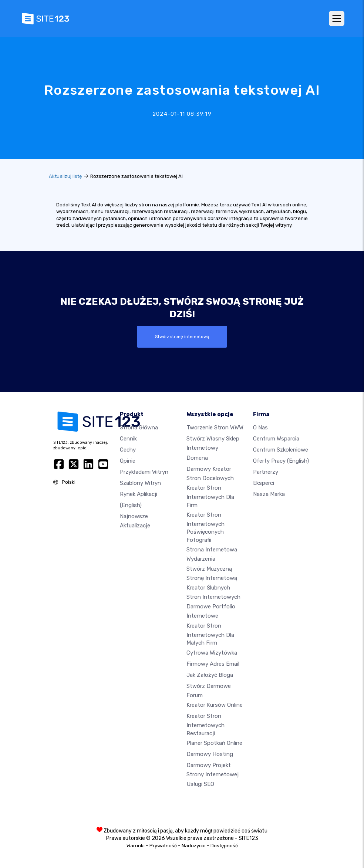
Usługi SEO (200, 784)
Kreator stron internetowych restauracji (205, 725)
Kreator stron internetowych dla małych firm (210, 634)
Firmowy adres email (213, 664)
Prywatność (163, 846)
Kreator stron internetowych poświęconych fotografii (205, 527)
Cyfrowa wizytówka (212, 653)
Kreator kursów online (215, 705)
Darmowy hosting (210, 754)
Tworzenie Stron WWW (215, 428)
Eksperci (264, 483)
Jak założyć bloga (210, 675)
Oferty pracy (281, 461)
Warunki (136, 846)
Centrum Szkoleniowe (281, 450)
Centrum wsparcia (276, 439)
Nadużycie (194, 846)
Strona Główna (139, 428)
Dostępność (224, 846)
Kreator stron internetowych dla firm (210, 496)
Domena (197, 458)
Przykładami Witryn (144, 472)
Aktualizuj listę (65, 176)
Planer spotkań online (214, 743)
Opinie (128, 461)
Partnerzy (266, 472)
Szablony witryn (140, 483)
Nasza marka (269, 494)
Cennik (128, 439)
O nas (260, 428)
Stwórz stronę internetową (182, 337)
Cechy (128, 450)
